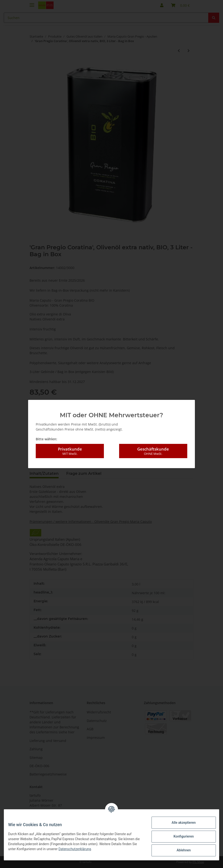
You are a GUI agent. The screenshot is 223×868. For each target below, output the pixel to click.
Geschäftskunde (153, 449)
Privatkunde (70, 449)
